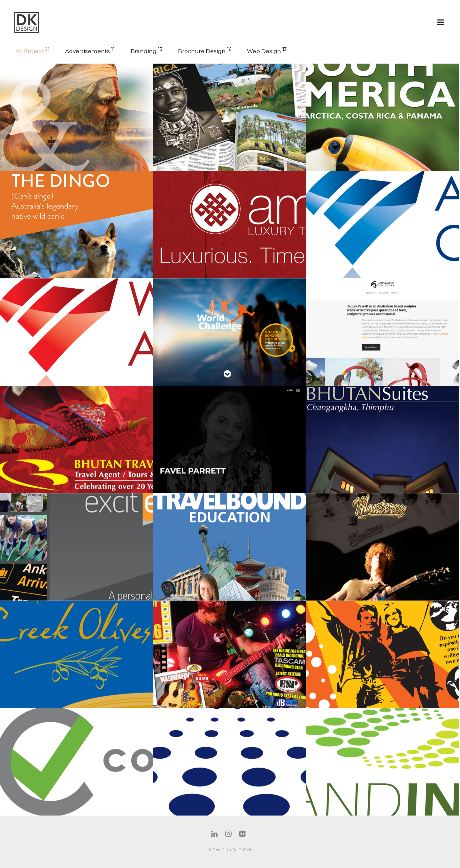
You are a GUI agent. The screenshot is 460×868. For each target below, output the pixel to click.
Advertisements (90, 50)
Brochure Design (205, 50)
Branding (146, 50)
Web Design (267, 50)
